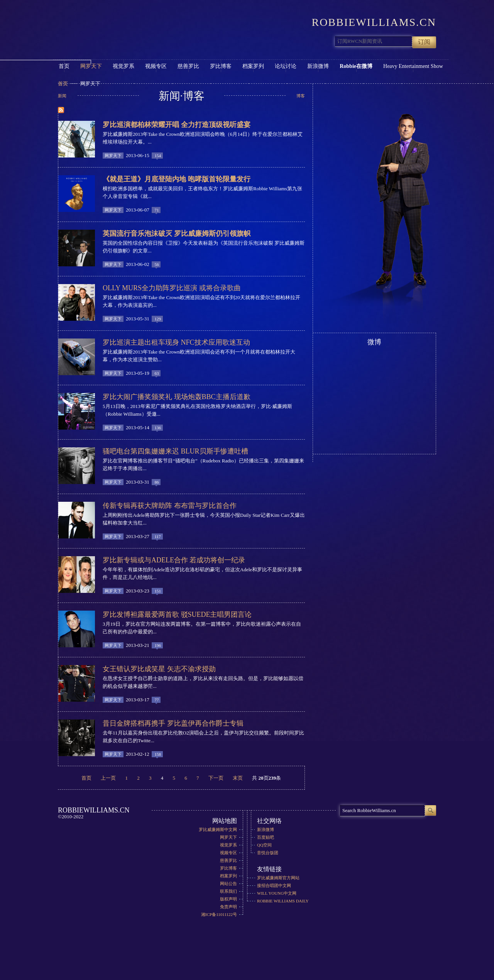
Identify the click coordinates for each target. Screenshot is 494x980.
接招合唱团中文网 (274, 885)
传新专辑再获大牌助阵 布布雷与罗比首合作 (170, 506)
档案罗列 (253, 66)
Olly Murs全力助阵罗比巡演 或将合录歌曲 (172, 288)
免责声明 (228, 907)
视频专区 (156, 66)
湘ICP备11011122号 (219, 914)
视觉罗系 (123, 66)
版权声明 (228, 899)
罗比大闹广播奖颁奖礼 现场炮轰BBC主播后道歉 (177, 397)
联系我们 (228, 891)
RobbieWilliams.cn (115, 25)
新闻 (62, 96)
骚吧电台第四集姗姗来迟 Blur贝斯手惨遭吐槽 (175, 451)
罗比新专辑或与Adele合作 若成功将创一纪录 (174, 560)
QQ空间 (264, 845)
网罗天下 (91, 66)
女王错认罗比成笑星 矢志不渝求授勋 (159, 669)
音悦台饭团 (268, 853)
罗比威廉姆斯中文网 (218, 829)
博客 (301, 96)
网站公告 (228, 884)
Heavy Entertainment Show (413, 66)
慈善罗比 (188, 66)
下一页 (216, 778)
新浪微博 (318, 66)
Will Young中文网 (277, 893)
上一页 (108, 778)
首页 (64, 66)
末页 (238, 778)
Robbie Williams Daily (283, 901)
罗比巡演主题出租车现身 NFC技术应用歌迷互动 (176, 342)
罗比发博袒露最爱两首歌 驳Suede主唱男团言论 (177, 614)
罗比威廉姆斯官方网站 (278, 878)
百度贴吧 (266, 837)
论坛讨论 (286, 66)
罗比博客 (221, 66)
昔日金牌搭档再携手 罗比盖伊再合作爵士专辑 (173, 723)
